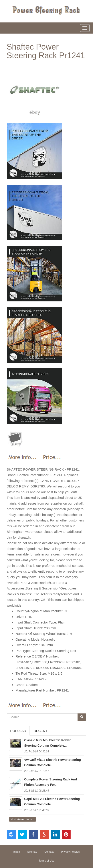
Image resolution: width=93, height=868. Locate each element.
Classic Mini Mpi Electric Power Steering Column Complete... (47, 743)
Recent (41, 731)
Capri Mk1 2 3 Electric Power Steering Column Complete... (52, 802)
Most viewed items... (23, 819)
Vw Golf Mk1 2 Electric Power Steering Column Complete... (52, 762)
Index (17, 852)
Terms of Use (46, 861)
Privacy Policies (70, 852)
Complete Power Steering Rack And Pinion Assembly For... (51, 782)
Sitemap (32, 852)
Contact (49, 852)
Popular (18, 731)
